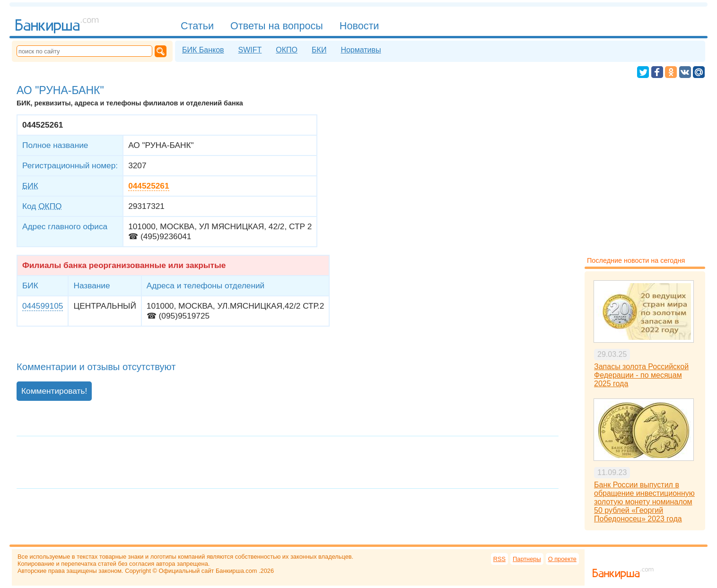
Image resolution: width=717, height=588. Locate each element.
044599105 (43, 306)
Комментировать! (54, 391)
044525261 (149, 186)
